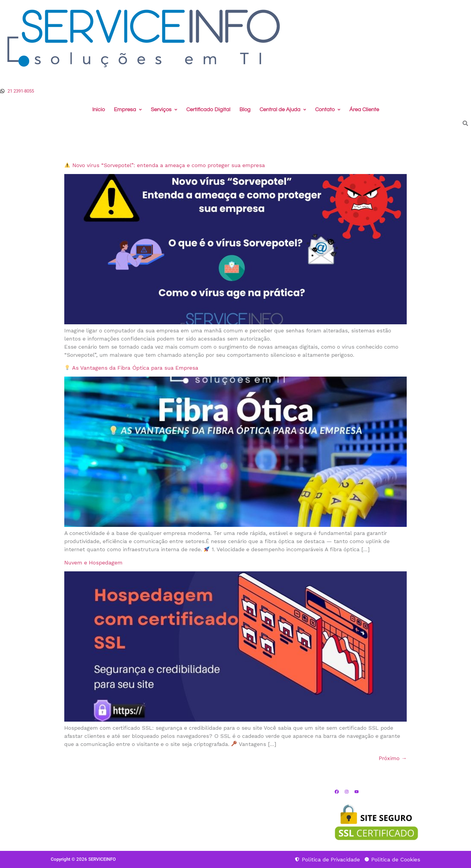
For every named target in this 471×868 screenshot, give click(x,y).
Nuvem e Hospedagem (93, 562)
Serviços (164, 110)
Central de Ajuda (283, 110)
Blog (245, 110)
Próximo (393, 758)
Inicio (99, 110)
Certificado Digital (208, 110)
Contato (328, 110)
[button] (128, 110)
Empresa (128, 110)
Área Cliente (364, 110)
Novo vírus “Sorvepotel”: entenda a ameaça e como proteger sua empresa (165, 165)
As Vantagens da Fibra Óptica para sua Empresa (131, 368)
